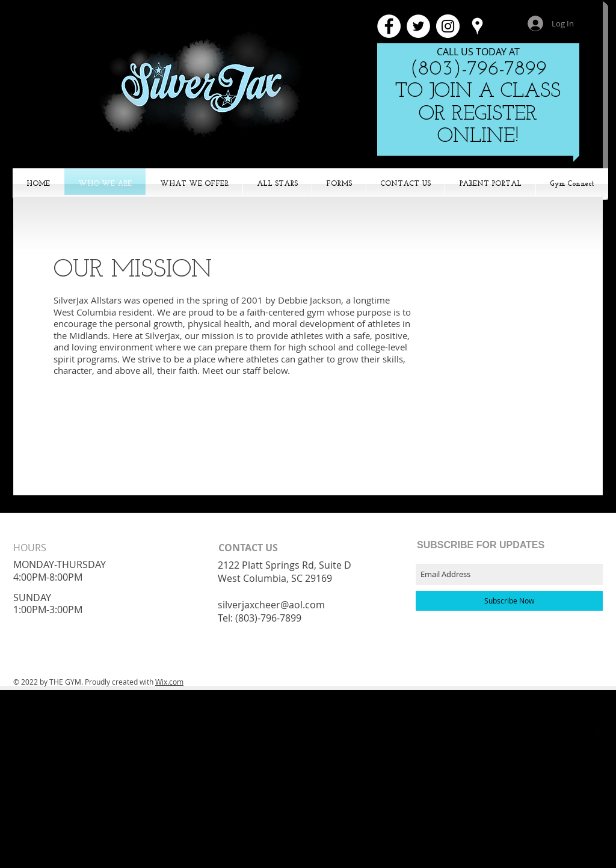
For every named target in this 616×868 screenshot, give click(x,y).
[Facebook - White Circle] (389, 26)
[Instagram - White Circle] (448, 26)
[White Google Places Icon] (477, 26)
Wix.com (169, 682)
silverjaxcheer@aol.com (271, 605)
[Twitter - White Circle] (418, 26)
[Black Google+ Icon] (564, 733)
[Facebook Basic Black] (597, 733)
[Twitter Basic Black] (581, 733)
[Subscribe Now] (509, 601)
